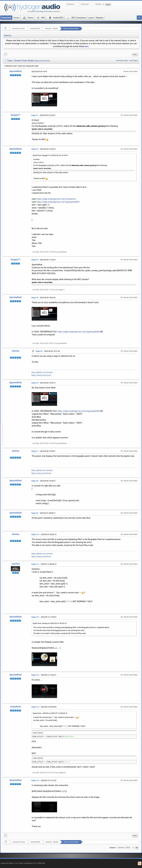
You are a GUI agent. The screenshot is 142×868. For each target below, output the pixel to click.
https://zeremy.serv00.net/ (41, 375)
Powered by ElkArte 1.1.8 (9, 863)
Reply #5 (39, 351)
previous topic (122, 60)
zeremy (15, 351)
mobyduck (15, 707)
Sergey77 (15, 115)
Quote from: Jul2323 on (50, 713)
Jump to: (113, 848)
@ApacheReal (38, 123)
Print (135, 54)
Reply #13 (35, 675)
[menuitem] (135, 54)
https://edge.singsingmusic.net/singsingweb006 (79, 332)
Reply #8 (35, 481)
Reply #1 (35, 115)
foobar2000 (35, 28)
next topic (134, 60)
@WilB (59, 126)
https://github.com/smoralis (42, 372)
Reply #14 (35, 707)
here (87, 46)
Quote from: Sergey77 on (50, 155)
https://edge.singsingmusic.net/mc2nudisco (56, 199)
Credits (21, 863)
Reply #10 (35, 535)
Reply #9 (35, 513)
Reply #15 (35, 781)
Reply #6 (35, 383)
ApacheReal (15, 71)
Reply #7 (35, 451)
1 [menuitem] (6, 54)
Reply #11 (35, 564)
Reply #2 (35, 149)
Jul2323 (15, 564)
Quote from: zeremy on (50, 623)
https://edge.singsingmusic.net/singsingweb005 (58, 202)
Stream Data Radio (71, 28)
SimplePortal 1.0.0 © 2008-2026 (35, 863)
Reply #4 (35, 298)
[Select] (40, 733)
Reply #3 (35, 260)
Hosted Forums (18, 28)
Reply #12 (35, 617)
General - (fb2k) (51, 28)
